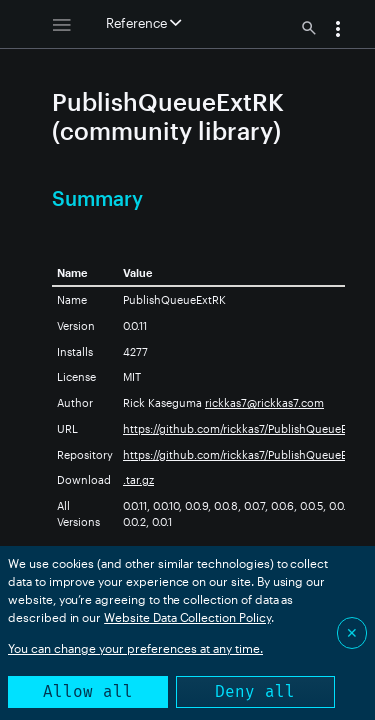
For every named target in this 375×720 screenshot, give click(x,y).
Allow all (88, 691)
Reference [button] (143, 23)
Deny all (255, 691)
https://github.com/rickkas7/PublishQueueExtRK (247, 428)
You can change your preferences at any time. (135, 648)
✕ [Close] (352, 632)
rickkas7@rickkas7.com (264, 402)
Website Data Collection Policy (187, 617)
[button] (338, 31)
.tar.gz (138, 479)
